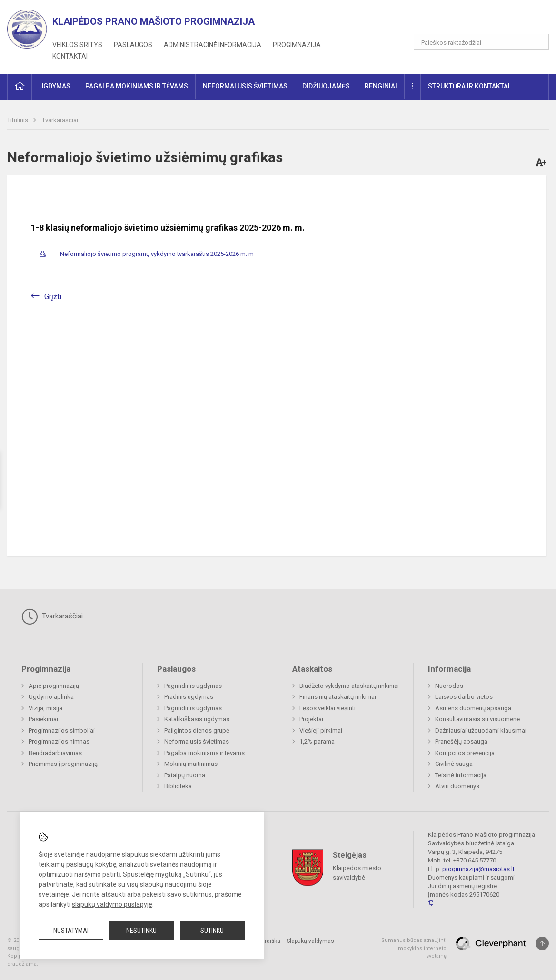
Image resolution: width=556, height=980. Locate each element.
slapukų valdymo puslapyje (112, 904)
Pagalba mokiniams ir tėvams (204, 753)
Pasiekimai (43, 719)
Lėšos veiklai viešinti (328, 708)
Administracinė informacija (213, 45)
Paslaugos (133, 45)
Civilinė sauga (454, 764)
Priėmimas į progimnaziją (63, 764)
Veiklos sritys (77, 45)
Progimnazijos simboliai (62, 730)
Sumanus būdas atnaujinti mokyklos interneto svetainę (414, 948)
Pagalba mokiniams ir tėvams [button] (137, 86)
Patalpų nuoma (185, 775)
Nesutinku (141, 931)
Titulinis (18, 120)
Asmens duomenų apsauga (473, 708)
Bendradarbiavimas (55, 753)
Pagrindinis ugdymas (193, 686)
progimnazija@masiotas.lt (478, 869)
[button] (484, 20)
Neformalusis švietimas (197, 741)
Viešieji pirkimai (321, 730)
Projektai (311, 719)
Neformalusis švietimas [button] (245, 86)
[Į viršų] (542, 943)
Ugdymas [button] (55, 86)
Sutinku (212, 931)
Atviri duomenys (457, 786)
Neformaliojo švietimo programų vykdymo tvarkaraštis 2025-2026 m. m (157, 254)
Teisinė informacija (461, 775)
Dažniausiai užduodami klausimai (481, 730)
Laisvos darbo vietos (464, 697)
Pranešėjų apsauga (461, 741)
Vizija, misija (45, 708)
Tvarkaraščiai (60, 120)
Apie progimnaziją (54, 686)
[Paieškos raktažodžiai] (482, 42)
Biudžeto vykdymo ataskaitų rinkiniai (349, 686)
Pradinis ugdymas (189, 697)
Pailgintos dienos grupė (197, 730)
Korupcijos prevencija (465, 753)
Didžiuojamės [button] (326, 86)
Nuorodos (449, 686)
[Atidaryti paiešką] (538, 42)
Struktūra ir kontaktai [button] (469, 86)
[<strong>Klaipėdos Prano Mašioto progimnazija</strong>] (30, 28)
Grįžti (53, 297)
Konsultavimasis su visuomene (477, 719)
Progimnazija (297, 45)
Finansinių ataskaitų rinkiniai (338, 697)
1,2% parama (317, 741)
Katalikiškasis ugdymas (197, 719)
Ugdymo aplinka (51, 697)
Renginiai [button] (381, 86)
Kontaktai (70, 56)
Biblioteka (178, 786)
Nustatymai (71, 931)
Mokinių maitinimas (191, 764)
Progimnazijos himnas (59, 741)
